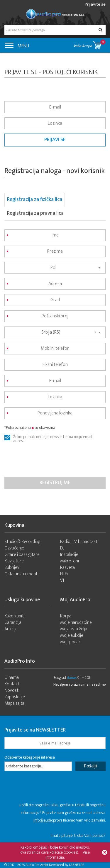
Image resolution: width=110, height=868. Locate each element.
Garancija (13, 623)
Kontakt (12, 684)
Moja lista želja (74, 629)
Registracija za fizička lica (35, 199)
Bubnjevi (12, 568)
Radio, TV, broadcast (79, 542)
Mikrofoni (70, 561)
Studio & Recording (22, 542)
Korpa (66, 616)
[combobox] (55, 268)
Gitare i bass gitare (22, 555)
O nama (12, 678)
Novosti (12, 690)
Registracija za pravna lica (35, 213)
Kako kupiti (15, 616)
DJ (62, 548)
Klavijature (14, 561)
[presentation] (49, 459)
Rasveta (67, 568)
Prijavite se (95, 4)
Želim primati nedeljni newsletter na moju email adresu (53, 438)
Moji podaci (71, 642)
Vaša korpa (89, 44)
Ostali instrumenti (21, 574)
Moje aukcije (72, 635)
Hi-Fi (64, 574)
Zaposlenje (15, 697)
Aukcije (11, 629)
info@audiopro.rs (48, 820)
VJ (62, 580)
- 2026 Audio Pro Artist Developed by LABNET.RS (50, 865)
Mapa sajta (14, 703)
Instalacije (69, 555)
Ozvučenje (14, 548)
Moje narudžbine (76, 623)
